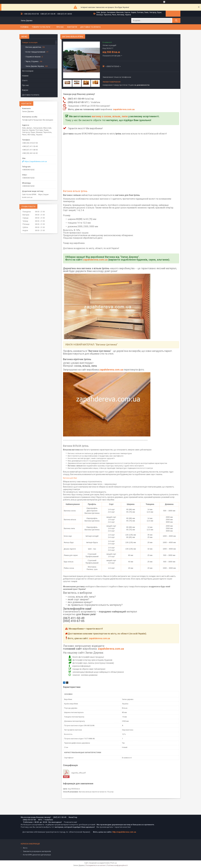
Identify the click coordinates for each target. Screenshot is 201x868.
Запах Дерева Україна (35, 66)
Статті (25, 80)
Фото (25, 848)
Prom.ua (114, 863)
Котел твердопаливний (35, 52)
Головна (24, 27)
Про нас (60, 27)
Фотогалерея (28, 71)
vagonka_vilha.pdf (78, 773)
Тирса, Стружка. (32, 61)
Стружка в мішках (33, 57)
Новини (25, 76)
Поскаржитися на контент (96, 865)
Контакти (72, 27)
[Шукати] (176, 20)
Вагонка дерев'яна (33, 47)
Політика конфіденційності (117, 865)
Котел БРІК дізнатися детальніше (37, 855)
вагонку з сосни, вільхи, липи (110, 116)
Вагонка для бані (70, 478)
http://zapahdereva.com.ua (124, 832)
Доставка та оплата (90, 27)
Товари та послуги (41, 27)
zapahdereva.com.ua (124, 109)
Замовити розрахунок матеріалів (37, 851)
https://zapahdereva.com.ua (36, 161)
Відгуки (25, 90)
